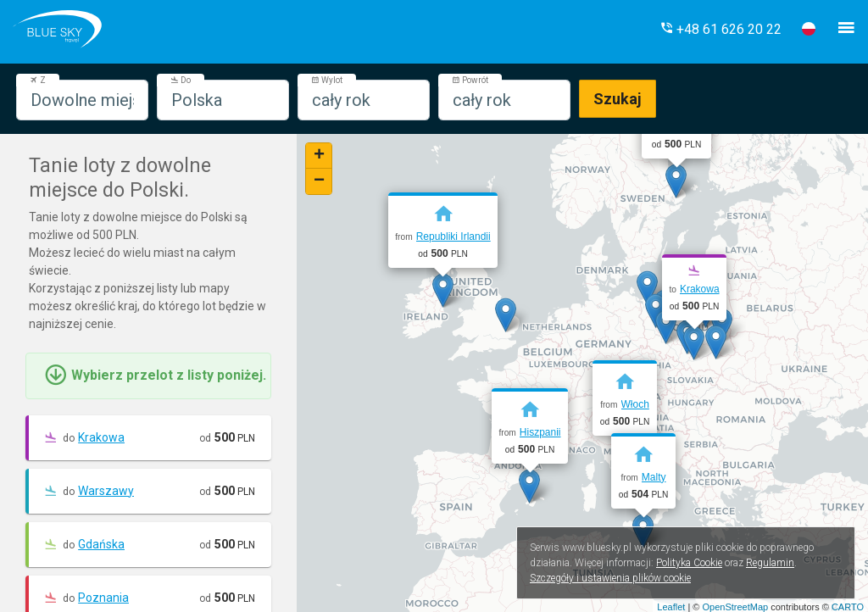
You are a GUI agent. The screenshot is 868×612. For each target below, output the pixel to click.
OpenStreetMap (735, 607)
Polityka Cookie (689, 563)
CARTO (848, 607)
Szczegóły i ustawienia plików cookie (610, 578)
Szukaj (618, 99)
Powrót (470, 80)
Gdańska (101, 544)
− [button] (319, 181)
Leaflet (671, 607)
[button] (721, 29)
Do (181, 80)
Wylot (327, 80)
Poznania (103, 598)
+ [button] (319, 156)
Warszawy (106, 491)
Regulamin (770, 563)
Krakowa (101, 437)
